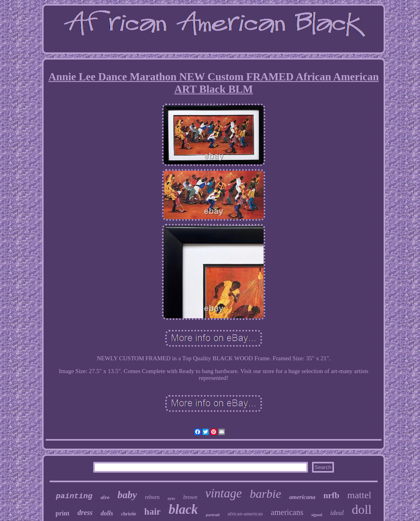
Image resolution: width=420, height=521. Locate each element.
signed (317, 515)
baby (127, 495)
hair (153, 512)
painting (74, 496)
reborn (152, 497)
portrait (213, 515)
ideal (337, 513)
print (63, 513)
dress (85, 513)
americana (302, 497)
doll (362, 509)
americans (287, 512)
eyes (171, 498)
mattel (359, 495)
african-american (245, 514)
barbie (265, 494)
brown (190, 497)
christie (129, 514)
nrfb (332, 495)
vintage (223, 493)
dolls (107, 513)
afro (105, 497)
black (183, 509)
